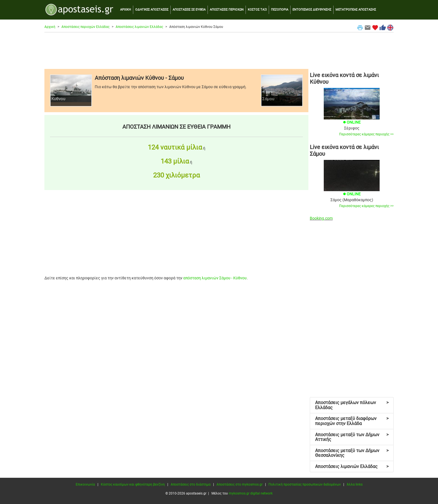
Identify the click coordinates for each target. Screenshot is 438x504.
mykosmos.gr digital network (251, 493)
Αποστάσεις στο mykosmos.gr (240, 484)
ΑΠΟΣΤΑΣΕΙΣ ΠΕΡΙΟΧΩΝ (227, 10)
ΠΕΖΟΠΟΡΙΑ (280, 10)
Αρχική (50, 27)
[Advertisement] (219, 51)
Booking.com (321, 218)
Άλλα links (355, 484)
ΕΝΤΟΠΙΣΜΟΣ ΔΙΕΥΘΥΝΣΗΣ (312, 10)
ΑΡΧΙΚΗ (126, 10)
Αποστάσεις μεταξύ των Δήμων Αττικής (352, 437)
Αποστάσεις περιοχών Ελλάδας (85, 27)
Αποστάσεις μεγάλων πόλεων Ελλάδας (352, 405)
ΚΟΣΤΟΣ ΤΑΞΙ (257, 10)
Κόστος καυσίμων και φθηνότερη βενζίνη (133, 484)
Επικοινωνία (85, 484)
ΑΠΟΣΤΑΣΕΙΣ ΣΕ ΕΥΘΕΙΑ (189, 10)
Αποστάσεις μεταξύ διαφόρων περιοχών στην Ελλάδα (352, 421)
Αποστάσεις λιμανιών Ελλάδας (139, 27)
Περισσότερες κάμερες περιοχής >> (366, 134)
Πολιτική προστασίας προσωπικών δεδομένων (305, 484)
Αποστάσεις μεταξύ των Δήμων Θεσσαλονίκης (352, 453)
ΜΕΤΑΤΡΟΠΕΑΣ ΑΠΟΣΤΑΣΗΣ (356, 10)
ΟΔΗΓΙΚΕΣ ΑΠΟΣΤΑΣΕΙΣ (152, 10)
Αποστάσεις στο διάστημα (191, 484)
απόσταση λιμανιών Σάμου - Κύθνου (215, 278)
